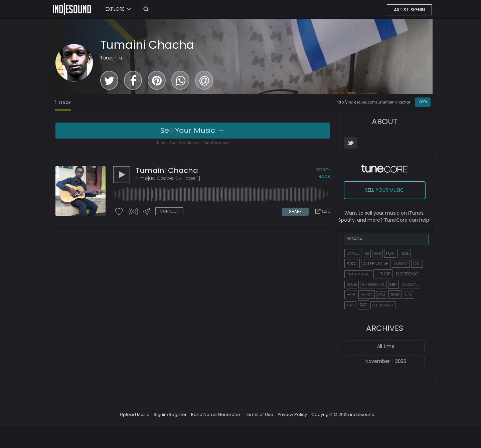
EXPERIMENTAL (373, 285)
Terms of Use (259, 414)
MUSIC (367, 295)
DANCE (353, 253)
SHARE (295, 211)
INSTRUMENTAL (358, 274)
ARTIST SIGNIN (409, 10)
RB (367, 254)
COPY (423, 102)
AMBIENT (401, 264)
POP (390, 253)
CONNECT (169, 211)
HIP (393, 284)
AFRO (350, 305)
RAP (363, 305)
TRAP (395, 295)
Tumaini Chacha (147, 45)
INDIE (404, 253)
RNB (377, 254)
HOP (351, 295)
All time (386, 346)
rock (324, 176)
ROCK (352, 264)
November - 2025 (386, 361)
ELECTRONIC (407, 274)
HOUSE (352, 285)
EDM (382, 295)
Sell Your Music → (192, 130)
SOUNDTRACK (383, 305)
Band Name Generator (216, 414)
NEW (409, 295)
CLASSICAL (410, 285)
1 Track (63, 102)
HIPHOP (383, 274)
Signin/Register (170, 414)
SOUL (417, 264)
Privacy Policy (292, 414)
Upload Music (135, 414)
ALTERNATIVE (376, 264)
